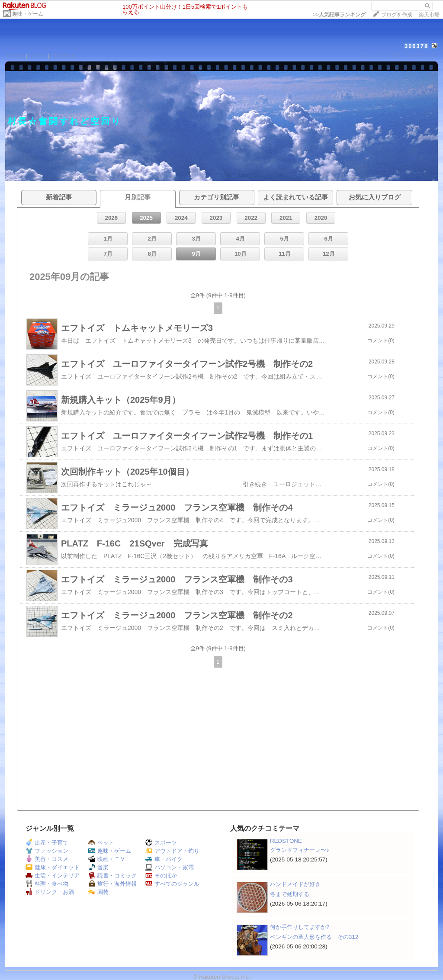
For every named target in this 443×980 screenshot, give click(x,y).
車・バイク (164, 859)
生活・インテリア (53, 876)
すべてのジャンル (172, 884)
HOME (16, 56)
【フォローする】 (380, 55)
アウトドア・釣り (172, 851)
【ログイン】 (421, 55)
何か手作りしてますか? (300, 927)
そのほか (161, 876)
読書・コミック (112, 876)
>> (339, 15)
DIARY (38, 56)
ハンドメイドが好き (295, 884)
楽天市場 (429, 15)
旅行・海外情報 (112, 884)
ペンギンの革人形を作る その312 (314, 937)
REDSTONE (286, 841)
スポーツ (161, 843)
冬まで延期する (290, 894)
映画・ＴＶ (107, 859)
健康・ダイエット (53, 867)
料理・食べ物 (47, 884)
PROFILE (63, 56)
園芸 (98, 892)
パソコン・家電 (170, 867)
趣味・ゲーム (28, 14)
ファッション (47, 851)
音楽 (98, 867)
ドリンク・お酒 (50, 892)
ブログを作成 (397, 15)
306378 (416, 46)
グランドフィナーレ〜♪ (300, 850)
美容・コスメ (47, 859)
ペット (101, 843)
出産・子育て (47, 843)
